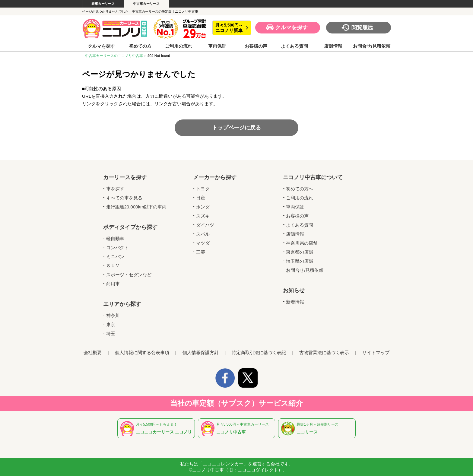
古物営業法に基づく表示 (324, 352)
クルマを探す (291, 27)
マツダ (203, 243)
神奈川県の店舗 (302, 243)
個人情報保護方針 (201, 352)
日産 (201, 198)
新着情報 (295, 302)
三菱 (201, 252)
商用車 (113, 284)
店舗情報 (333, 46)
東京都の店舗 (300, 252)
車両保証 (217, 46)
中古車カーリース (146, 4)
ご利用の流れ (179, 46)
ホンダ (203, 207)
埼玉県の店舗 (300, 261)
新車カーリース (103, 4)
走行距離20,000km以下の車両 (137, 207)
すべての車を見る (124, 198)
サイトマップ (376, 352)
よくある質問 (294, 46)
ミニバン (115, 257)
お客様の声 (256, 46)
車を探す (115, 189)
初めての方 (140, 46)
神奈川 (113, 315)
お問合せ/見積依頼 (372, 46)
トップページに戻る (237, 128)
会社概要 (93, 352)
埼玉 (111, 333)
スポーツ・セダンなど (129, 275)
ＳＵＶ (113, 266)
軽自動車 (115, 238)
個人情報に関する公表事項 (142, 352)
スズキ (203, 216)
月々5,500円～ (229, 28)
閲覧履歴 (362, 27)
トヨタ (203, 189)
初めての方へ (300, 189)
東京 (111, 324)
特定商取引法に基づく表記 (259, 352)
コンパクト (117, 248)
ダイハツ (205, 225)
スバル (203, 234)
